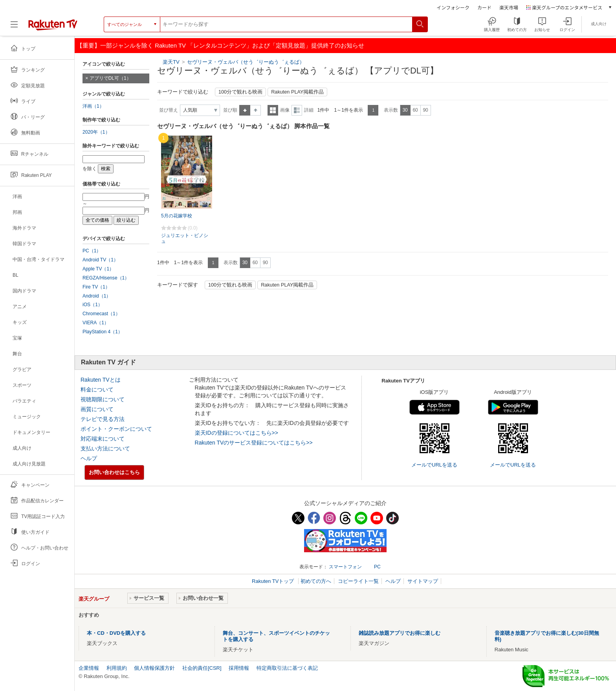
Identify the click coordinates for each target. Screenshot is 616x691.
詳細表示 (297, 110)
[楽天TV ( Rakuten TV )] (53, 27)
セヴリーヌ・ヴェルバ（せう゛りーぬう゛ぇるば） (246, 62)
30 (405, 110)
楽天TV (171, 62)
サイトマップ (423, 581)
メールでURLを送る (434, 465)
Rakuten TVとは (101, 380)
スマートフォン (345, 567)
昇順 (245, 110)
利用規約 (117, 668)
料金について (97, 390)
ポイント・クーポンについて (116, 429)
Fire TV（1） (96, 287)
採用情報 (239, 668)
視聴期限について (103, 399)
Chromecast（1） (101, 314)
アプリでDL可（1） (110, 78)
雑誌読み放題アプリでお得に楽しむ (400, 633)
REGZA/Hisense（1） (106, 278)
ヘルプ (89, 458)
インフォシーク (453, 7)
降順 (256, 110)
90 (425, 110)
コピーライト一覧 (358, 581)
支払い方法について (105, 448)
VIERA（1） (96, 323)
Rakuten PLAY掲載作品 (297, 92)
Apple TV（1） (98, 269)
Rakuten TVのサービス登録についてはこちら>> (254, 443)
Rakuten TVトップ (274, 581)
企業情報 (89, 668)
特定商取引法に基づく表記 (287, 668)
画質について (97, 409)
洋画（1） (93, 106)
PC (377, 567)
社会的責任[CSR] (202, 668)
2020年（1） (96, 132)
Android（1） (97, 296)
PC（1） (92, 251)
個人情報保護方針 (154, 668)
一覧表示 (273, 110)
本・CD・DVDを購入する (116, 633)
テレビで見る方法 (103, 419)
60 (415, 110)
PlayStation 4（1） (103, 332)
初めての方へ (316, 581)
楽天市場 (509, 7)
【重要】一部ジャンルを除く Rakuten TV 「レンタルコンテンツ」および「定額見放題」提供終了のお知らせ (220, 45)
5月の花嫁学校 (177, 216)
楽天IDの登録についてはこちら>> (236, 433)
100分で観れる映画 (240, 92)
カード (484, 7)
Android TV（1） (100, 260)
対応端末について (103, 439)
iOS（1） (93, 305)
